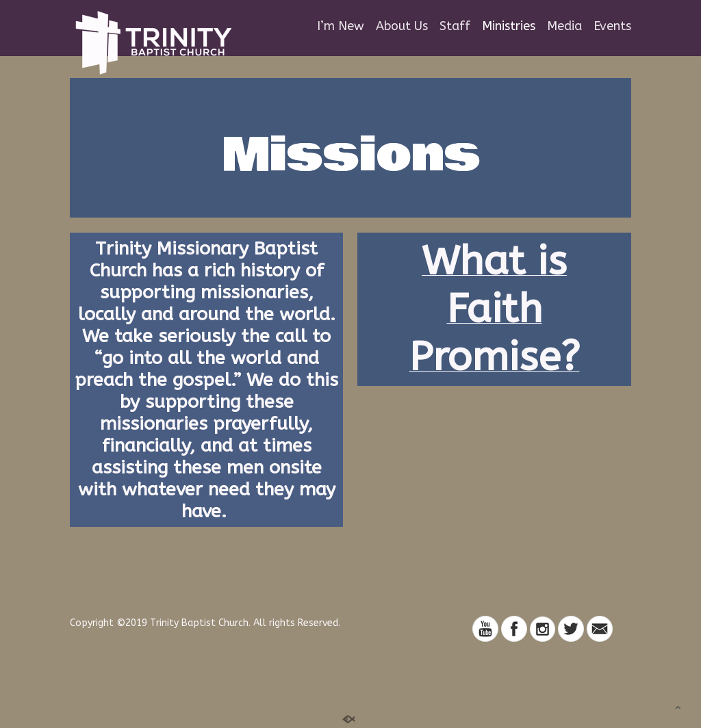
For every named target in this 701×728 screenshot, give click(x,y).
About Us (402, 26)
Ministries (509, 26)
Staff (455, 26)
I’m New (341, 26)
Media (564, 26)
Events (612, 26)
